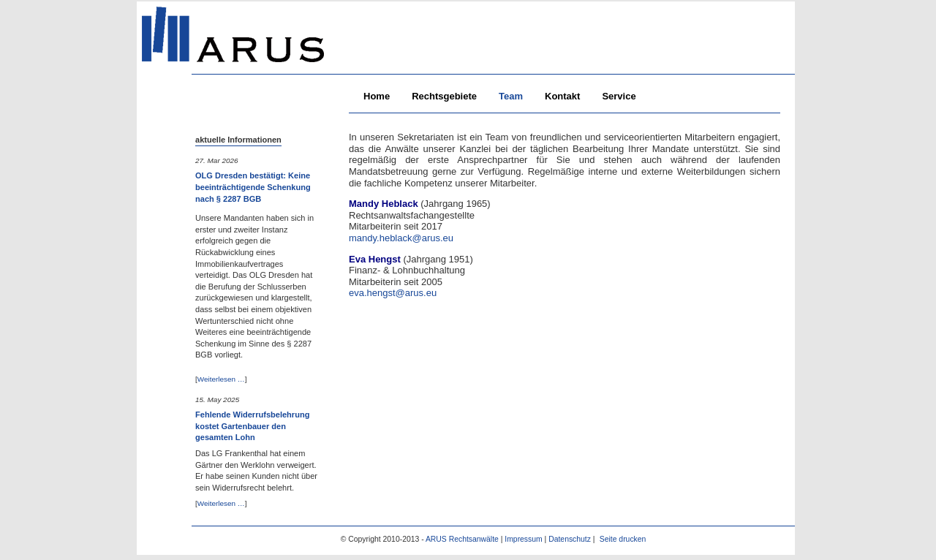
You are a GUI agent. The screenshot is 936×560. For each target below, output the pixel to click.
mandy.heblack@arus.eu (401, 238)
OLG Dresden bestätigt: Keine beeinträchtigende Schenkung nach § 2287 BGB (253, 187)
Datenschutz (570, 539)
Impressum (523, 539)
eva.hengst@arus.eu (393, 293)
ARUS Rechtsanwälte (462, 539)
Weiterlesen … (221, 379)
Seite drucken (623, 539)
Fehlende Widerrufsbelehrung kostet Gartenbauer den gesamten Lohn (252, 426)
